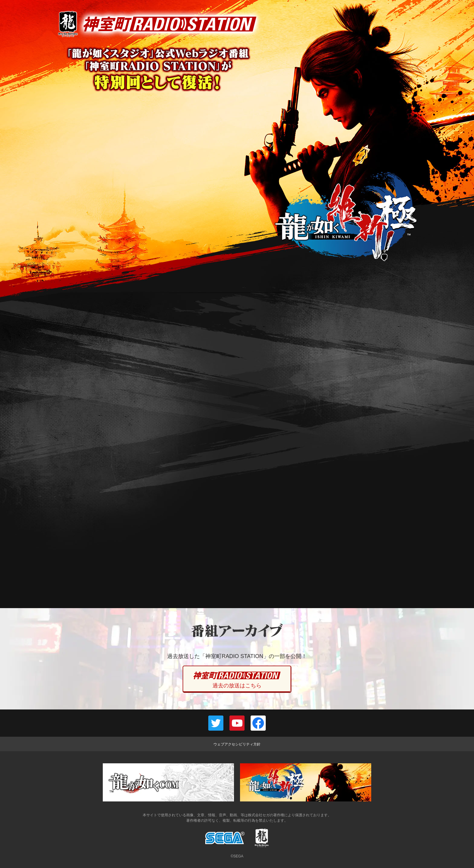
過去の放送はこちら (237, 680)
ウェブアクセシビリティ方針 (237, 744)
